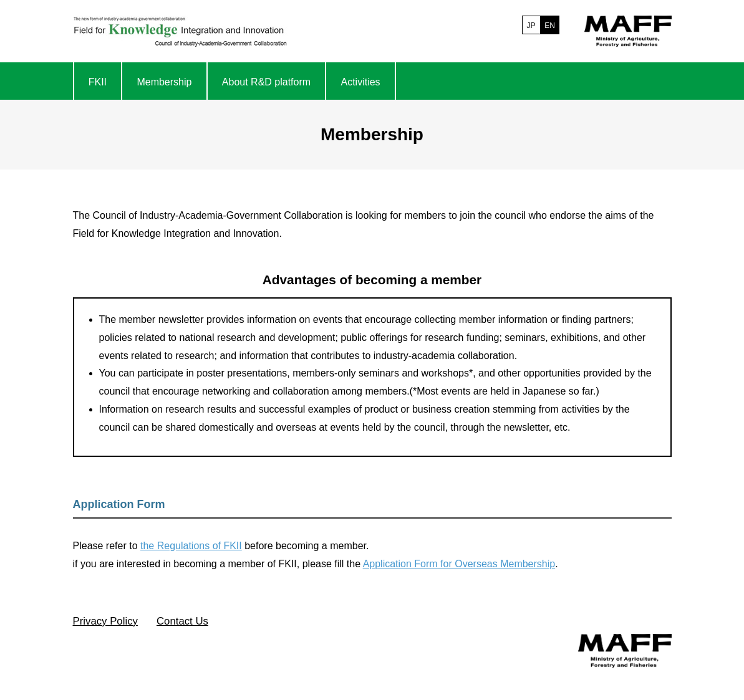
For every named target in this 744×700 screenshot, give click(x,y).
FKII (98, 82)
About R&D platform (266, 82)
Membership (164, 82)
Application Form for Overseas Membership (459, 564)
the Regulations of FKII (191, 546)
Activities (360, 82)
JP (531, 26)
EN (550, 26)
